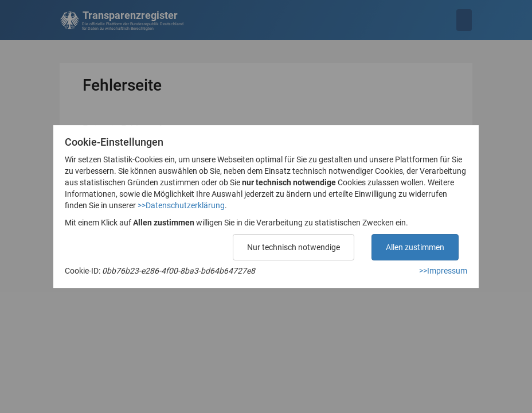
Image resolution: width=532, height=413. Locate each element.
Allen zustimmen (415, 247)
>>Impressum (443, 271)
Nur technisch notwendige (294, 247)
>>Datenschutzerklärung (181, 205)
